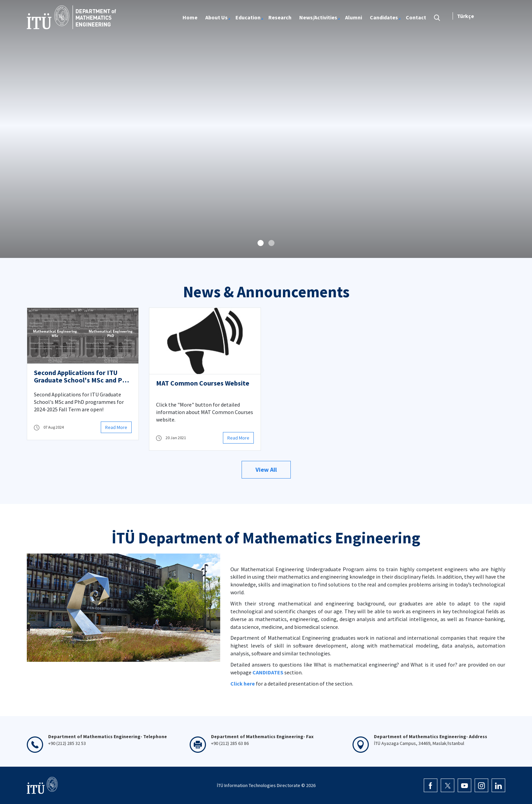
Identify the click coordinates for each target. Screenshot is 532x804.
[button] (261, 243)
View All (266, 470)
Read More (116, 427)
